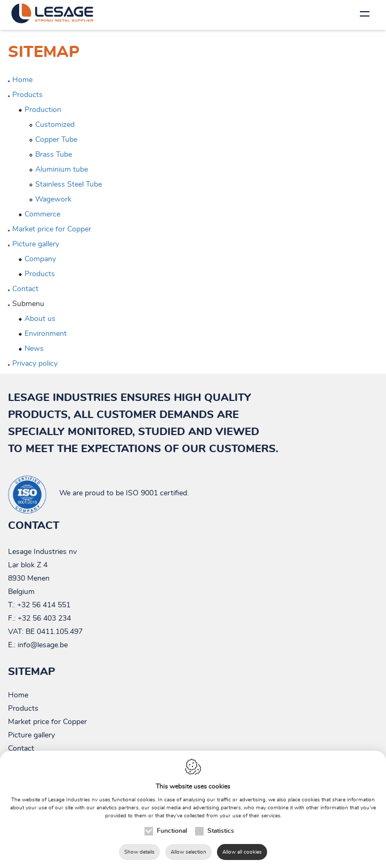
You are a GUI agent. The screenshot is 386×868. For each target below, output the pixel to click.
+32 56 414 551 (44, 605)
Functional (172, 831)
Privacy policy (35, 364)
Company (40, 259)
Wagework (53, 199)
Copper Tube (56, 140)
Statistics (221, 831)
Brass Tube (54, 155)
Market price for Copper (52, 229)
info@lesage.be (43, 645)
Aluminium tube (62, 170)
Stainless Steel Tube (69, 184)
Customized (55, 125)
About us (40, 319)
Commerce (42, 214)
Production (43, 110)
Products (27, 95)
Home (22, 80)
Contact (25, 289)
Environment (46, 334)
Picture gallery (36, 244)
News (34, 349)
